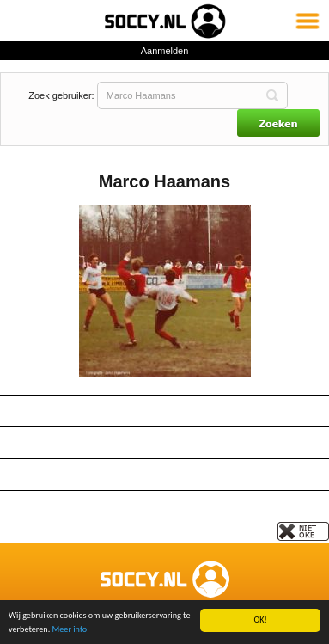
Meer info (70, 629)
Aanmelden (165, 51)
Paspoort (164, 443)
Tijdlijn (164, 506)
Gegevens (164, 411)
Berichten (164, 475)
